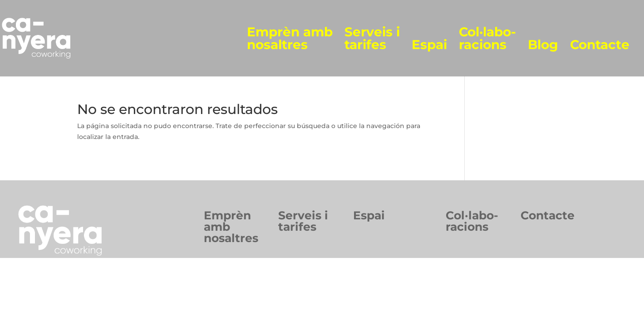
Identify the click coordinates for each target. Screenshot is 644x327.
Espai (429, 45)
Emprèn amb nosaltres (290, 39)
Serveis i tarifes (372, 39)
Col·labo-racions (487, 39)
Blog (543, 45)
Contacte (600, 45)
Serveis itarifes (303, 221)
